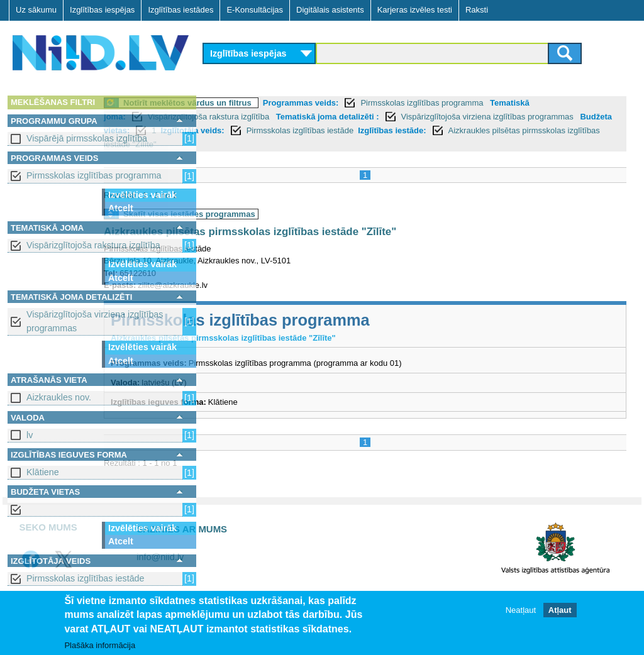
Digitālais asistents (330, 10)
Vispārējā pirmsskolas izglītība (87, 138)
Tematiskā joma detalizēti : (476, 117)
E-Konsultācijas (255, 10)
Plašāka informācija (100, 645)
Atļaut (560, 610)
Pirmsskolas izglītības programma (94, 175)
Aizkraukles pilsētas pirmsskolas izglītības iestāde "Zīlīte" (430, 144)
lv (30, 435)
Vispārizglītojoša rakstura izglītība (93, 245)
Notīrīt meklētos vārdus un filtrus (290, 103)
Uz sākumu (36, 10)
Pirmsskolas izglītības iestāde (86, 578)
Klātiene (43, 472)
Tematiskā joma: (242, 117)
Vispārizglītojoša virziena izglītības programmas (95, 321)
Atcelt (121, 208)
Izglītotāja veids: (447, 130)
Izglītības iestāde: (271, 144)
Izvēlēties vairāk (142, 195)
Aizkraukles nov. (59, 397)
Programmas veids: (403, 103)
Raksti (477, 10)
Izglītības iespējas (102, 10)
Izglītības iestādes (180, 10)
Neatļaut (521, 610)
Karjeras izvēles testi (415, 10)
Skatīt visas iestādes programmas (292, 214)
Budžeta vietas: (354, 130)
